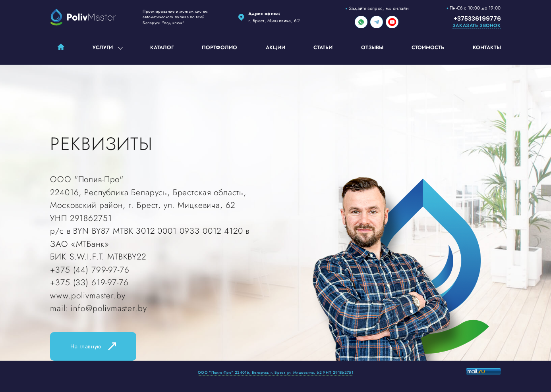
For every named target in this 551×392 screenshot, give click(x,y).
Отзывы (372, 47)
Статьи (323, 47)
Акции (275, 47)
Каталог (162, 47)
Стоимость (428, 47)
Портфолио (219, 47)
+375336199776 (477, 18)
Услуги (103, 47)
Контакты (487, 47)
